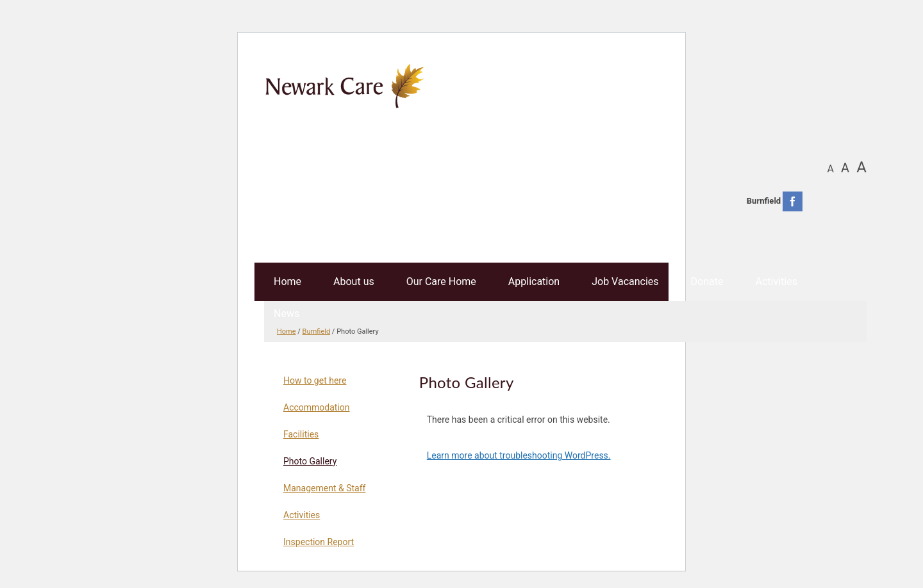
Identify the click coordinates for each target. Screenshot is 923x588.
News (287, 314)
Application (534, 282)
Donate (707, 282)
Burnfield (317, 331)
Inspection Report (319, 542)
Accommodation (317, 407)
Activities (776, 282)
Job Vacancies (625, 282)
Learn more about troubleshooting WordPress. (519, 455)
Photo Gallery (310, 461)
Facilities (301, 434)
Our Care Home (441, 282)
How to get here (315, 380)
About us (354, 282)
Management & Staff (324, 488)
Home (287, 282)
